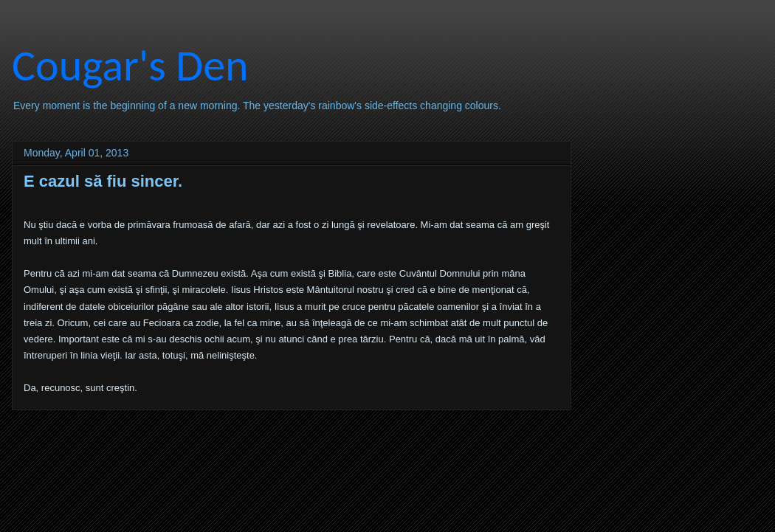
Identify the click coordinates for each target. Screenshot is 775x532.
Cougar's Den (130, 65)
